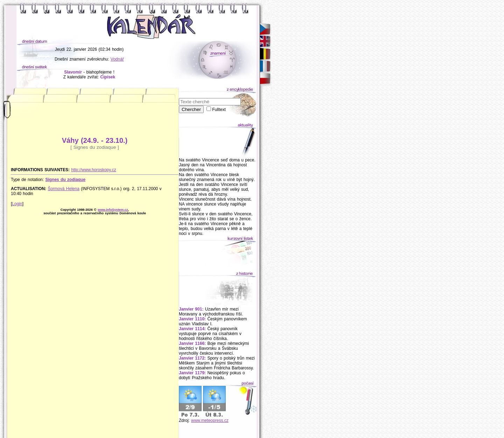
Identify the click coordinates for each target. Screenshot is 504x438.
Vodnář (117, 59)
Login (17, 204)
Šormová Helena (63, 189)
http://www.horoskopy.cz (94, 170)
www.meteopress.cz (210, 420)
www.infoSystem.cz (113, 210)
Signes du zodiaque (65, 180)
